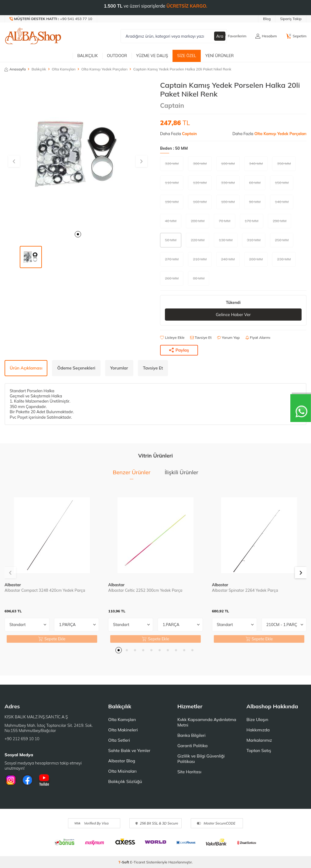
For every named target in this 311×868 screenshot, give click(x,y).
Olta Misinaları (122, 771)
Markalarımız (259, 740)
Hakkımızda (258, 730)
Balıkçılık (87, 56)
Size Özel (187, 56)
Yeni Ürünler (220, 56)
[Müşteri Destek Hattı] (51, 19)
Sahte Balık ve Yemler (129, 751)
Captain (172, 105)
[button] (78, 234)
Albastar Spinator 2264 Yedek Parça (245, 590)
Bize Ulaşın (257, 720)
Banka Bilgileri (191, 735)
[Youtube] (44, 780)
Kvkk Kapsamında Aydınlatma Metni (207, 722)
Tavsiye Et (201, 338)
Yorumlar (119, 368)
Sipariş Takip (291, 19)
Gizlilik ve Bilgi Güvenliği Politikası (201, 759)
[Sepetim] (296, 36)
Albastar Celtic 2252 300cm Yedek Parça (145, 590)
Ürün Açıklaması (26, 368)
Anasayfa (15, 69)
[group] (78, 154)
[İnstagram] (11, 780)
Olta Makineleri (123, 730)
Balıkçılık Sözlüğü (125, 781)
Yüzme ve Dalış (152, 56)
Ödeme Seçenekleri (76, 368)
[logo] (33, 36)
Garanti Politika (193, 746)
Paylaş (179, 350)
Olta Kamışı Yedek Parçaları (104, 69)
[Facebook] (27, 780)
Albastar (13, 585)
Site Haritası (189, 772)
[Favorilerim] (234, 36)
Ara (220, 36)
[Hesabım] (266, 36)
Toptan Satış (259, 751)
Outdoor (117, 56)
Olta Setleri (119, 740)
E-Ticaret (138, 862)
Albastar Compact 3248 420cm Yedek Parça (45, 590)
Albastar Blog (122, 761)
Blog (267, 19)
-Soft (124, 862)
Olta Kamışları (64, 69)
